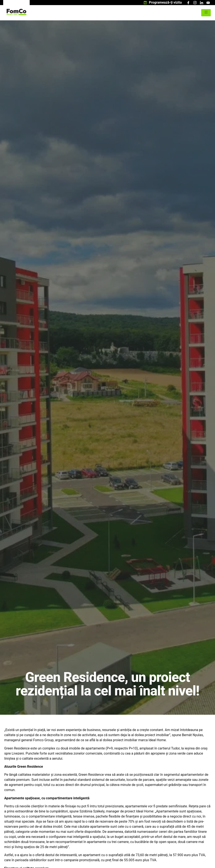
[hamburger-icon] (206, 13)
